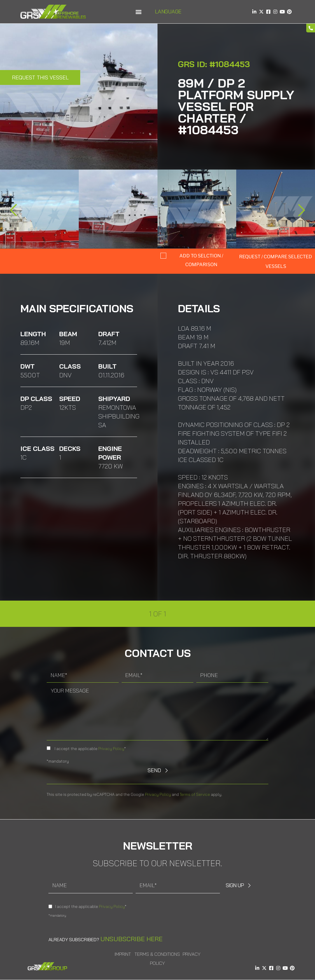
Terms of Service (195, 794)
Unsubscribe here (131, 939)
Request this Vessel (40, 77)
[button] (138, 12)
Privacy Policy (111, 749)
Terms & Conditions (157, 954)
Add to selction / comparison (201, 260)
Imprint (123, 954)
